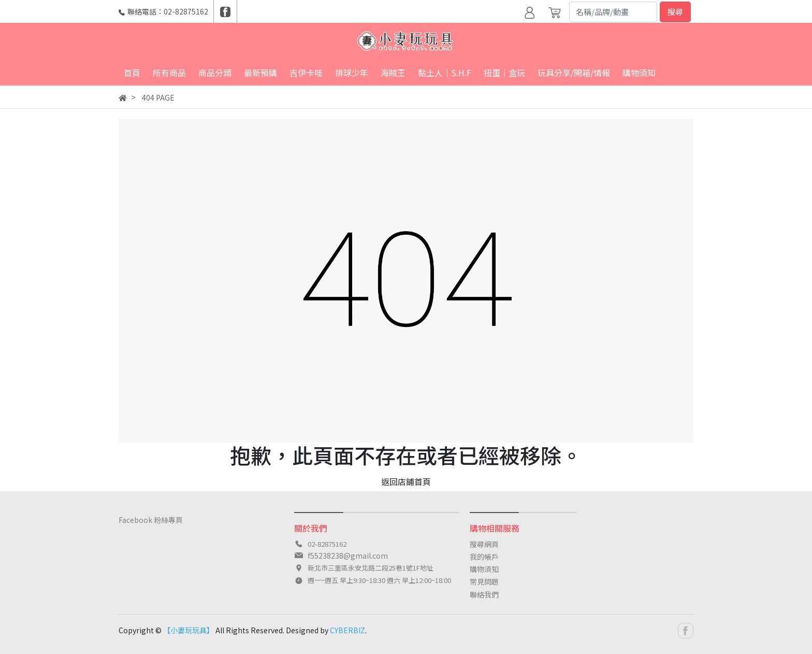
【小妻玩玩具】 (189, 630)
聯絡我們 (484, 594)
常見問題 (484, 581)
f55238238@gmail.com (348, 556)
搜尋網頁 (484, 544)
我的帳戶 (484, 557)
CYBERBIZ (347, 630)
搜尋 (675, 12)
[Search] (613, 12)
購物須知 (484, 569)
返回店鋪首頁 (406, 481)
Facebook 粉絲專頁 (151, 520)
